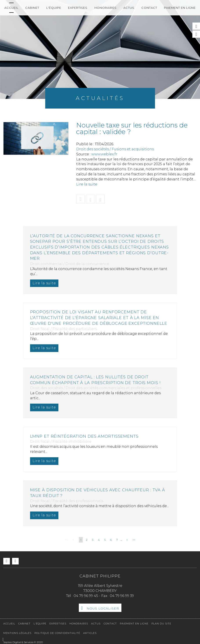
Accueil (11, 8)
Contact (149, 8)
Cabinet (32, 8)
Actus (129, 8)
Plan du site (161, 624)
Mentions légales (17, 633)
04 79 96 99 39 (122, 596)
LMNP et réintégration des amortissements (85, 436)
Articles (90, 633)
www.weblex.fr (104, 154)
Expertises (78, 8)
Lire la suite (87, 184)
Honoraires (105, 8)
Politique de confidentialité (57, 633)
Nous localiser (103, 608)
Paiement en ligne (180, 8)
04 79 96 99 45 (86, 596)
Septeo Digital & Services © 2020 (23, 642)
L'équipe (54, 8)
